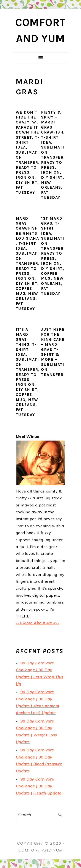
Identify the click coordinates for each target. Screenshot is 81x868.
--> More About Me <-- (38, 623)
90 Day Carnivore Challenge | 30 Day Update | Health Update (39, 786)
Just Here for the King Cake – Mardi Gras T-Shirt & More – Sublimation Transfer (53, 352)
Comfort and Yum (41, 850)
